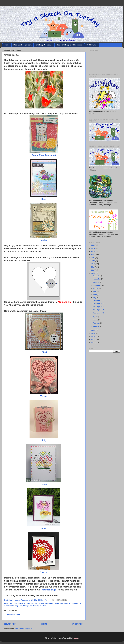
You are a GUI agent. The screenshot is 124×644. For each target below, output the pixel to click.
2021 (93, 258)
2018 (93, 267)
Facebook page (48, 590)
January (96, 326)
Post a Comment (14, 614)
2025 (93, 245)
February (97, 323)
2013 (93, 336)
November (97, 279)
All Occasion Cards (18, 603)
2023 (93, 251)
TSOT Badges (92, 45)
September (97, 285)
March (96, 320)
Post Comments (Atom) (24, 629)
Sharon (44, 572)
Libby (44, 440)
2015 (93, 330)
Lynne (44, 484)
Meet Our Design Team (23, 45)
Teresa (44, 396)
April (95, 317)
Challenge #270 (98, 310)
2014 (93, 333)
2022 (93, 254)
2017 (93, 270)
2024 (93, 248)
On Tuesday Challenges (44, 603)
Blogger (75, 638)
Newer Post (10, 624)
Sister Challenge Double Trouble (69, 45)
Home (7, 45)
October (96, 282)
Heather (44, 240)
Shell (44, 352)
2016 (93, 273)
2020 (93, 261)
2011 (93, 343)
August (96, 288)
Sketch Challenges (61, 603)
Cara (44, 199)
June (95, 295)
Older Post (78, 624)
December (97, 276)
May (95, 298)
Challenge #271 (98, 307)
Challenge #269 (98, 313)
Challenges (30, 603)
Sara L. (44, 528)
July (95, 292)
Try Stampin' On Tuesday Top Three (34, 606)
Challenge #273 (98, 300)
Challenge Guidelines (44, 45)
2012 (93, 339)
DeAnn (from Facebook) (44, 155)
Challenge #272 (98, 304)
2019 (93, 264)
